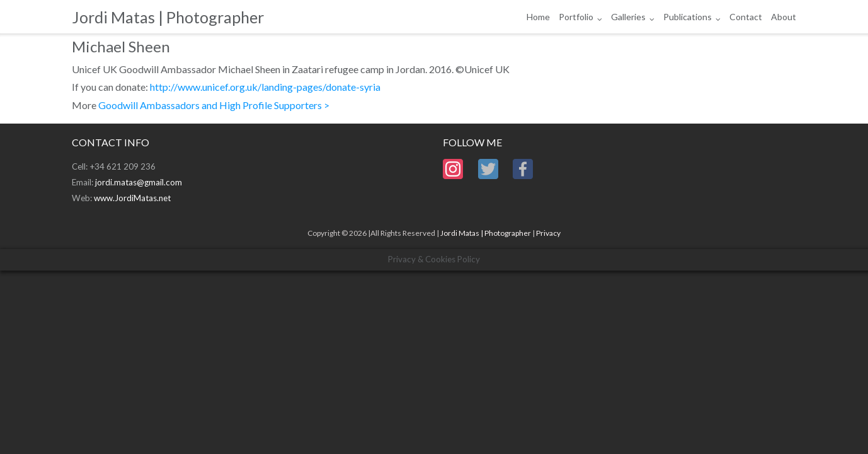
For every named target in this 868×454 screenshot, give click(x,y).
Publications (688, 17)
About (784, 17)
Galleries (628, 17)
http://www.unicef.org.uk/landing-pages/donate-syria (265, 87)
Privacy (548, 233)
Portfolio (576, 17)
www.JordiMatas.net (132, 198)
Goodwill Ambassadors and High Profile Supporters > (214, 105)
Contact (746, 17)
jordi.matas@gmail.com (139, 182)
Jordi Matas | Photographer (486, 233)
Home (538, 17)
